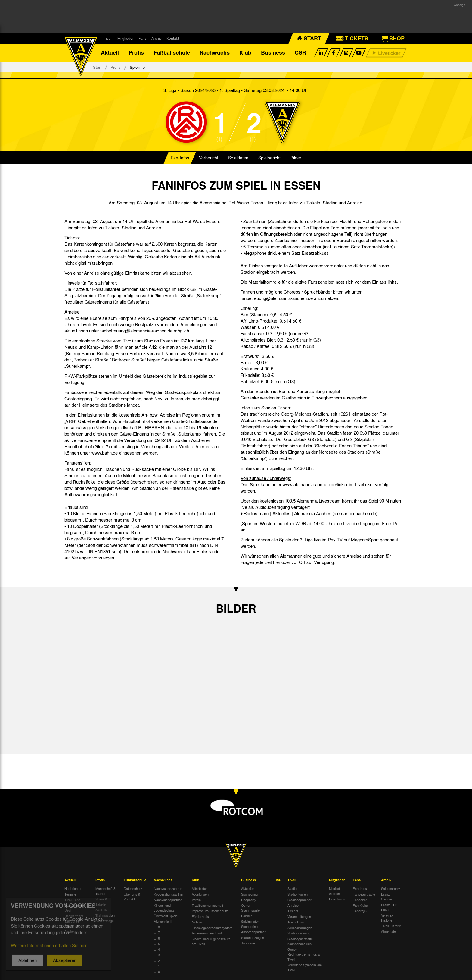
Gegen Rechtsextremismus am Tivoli (305, 954)
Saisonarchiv (391, 889)
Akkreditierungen (300, 928)
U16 (157, 938)
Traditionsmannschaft (207, 905)
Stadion (293, 889)
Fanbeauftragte (364, 894)
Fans (143, 38)
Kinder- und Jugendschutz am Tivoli (211, 941)
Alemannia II (163, 922)
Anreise (293, 905)
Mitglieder (126, 38)
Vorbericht (209, 158)
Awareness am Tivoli (207, 933)
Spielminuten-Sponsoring (251, 924)
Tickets (293, 911)
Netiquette (199, 922)
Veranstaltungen (299, 916)
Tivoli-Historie (391, 926)
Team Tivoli (296, 922)
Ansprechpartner (253, 932)
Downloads (337, 899)
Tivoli (108, 38)
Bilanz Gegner (387, 897)
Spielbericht (269, 158)
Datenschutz (133, 889)
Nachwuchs (215, 53)
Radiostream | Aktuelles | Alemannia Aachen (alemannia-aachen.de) (311, 513)
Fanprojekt (361, 911)
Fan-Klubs (360, 905)
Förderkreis (200, 916)
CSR (300, 53)
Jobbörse (248, 943)
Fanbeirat (360, 900)
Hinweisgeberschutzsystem (212, 928)
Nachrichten (73, 889)
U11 (157, 966)
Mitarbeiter (199, 889)
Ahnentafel (389, 931)
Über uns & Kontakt (132, 897)
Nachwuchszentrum (169, 889)
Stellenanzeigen (253, 937)
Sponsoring (249, 894)
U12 (157, 960)
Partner (247, 916)
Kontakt (173, 38)
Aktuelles (248, 889)
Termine (70, 894)
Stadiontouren (298, 894)
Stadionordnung (299, 933)
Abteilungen (200, 894)
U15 (157, 944)
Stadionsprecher (300, 900)
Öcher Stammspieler (251, 908)
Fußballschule (172, 53)
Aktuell (110, 53)
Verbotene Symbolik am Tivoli (305, 967)
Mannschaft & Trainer (106, 891)
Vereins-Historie (387, 918)
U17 (157, 933)
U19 (157, 927)
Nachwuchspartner (168, 900)
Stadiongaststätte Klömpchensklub (300, 941)
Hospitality (249, 900)
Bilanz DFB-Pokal (390, 907)
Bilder (296, 158)
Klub (245, 53)
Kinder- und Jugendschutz (164, 908)
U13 (157, 955)
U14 (157, 949)
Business (273, 53)
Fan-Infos (180, 158)
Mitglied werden (334, 891)
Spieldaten (238, 158)
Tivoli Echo (72, 900)
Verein (196, 900)
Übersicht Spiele (166, 916)
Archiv (157, 38)
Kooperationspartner (169, 894)
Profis (136, 53)
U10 (157, 972)
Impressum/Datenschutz (210, 911)
